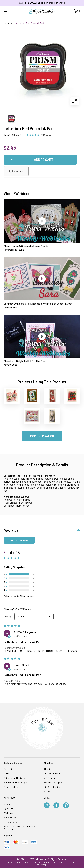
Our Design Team (52, 774)
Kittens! (48, 791)
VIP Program (50, 778)
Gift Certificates (52, 787)
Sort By (7, 617)
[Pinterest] (66, 806)
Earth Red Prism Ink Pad (17, 506)
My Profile (9, 808)
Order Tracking (11, 787)
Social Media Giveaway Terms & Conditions (19, 828)
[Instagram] (47, 806)
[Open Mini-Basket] (77, 11)
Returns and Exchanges (15, 782)
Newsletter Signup (53, 782)
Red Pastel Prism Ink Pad (17, 500)
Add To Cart (44, 160)
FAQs (6, 774)
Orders (7, 804)
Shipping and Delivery (14, 778)
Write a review (19, 540)
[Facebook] (56, 806)
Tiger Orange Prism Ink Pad (18, 503)
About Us (49, 769)
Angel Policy (10, 817)
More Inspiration (42, 436)
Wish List (16, 172)
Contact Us (9, 769)
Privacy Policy (11, 822)
